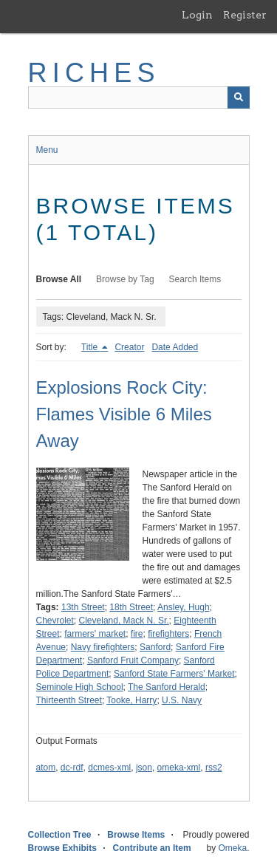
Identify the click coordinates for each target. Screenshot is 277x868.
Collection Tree (60, 835)
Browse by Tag (125, 279)
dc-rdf (72, 768)
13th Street (83, 607)
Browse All (59, 279)
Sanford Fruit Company (133, 660)
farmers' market (95, 634)
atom (46, 768)
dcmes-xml (109, 768)
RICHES (94, 73)
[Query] (139, 98)
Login (197, 15)
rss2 (214, 768)
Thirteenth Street (69, 700)
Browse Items (136, 835)
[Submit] (239, 98)
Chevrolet (55, 621)
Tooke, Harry (131, 700)
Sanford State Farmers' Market (174, 674)
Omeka (232, 848)
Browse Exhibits (62, 848)
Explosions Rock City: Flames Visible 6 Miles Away (124, 414)
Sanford (155, 647)
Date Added (175, 347)
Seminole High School (80, 687)
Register (245, 15)
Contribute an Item (152, 848)
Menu (47, 150)
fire (137, 634)
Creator (129, 347)
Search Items (195, 279)
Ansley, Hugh (183, 607)
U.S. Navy (182, 700)
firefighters (168, 634)
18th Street (131, 607)
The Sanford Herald (167, 687)
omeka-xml (179, 768)
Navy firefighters (103, 647)
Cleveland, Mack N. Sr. (124, 621)
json (144, 768)
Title (91, 347)
